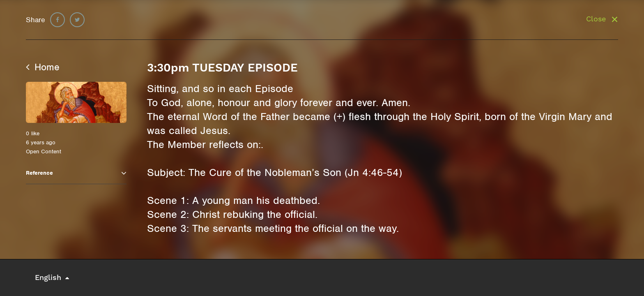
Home (43, 67)
